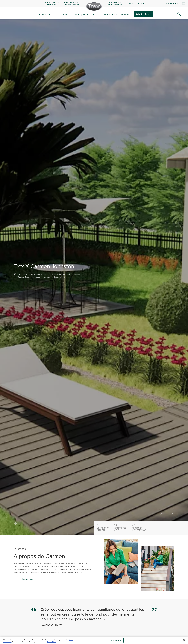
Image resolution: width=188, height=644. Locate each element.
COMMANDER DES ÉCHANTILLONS (72, 3)
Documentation (136, 3)
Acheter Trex (142, 14)
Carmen (104, 528)
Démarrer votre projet (114, 14)
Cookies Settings (116, 640)
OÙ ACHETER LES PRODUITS (52, 3)
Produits (43, 14)
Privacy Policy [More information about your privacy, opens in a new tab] (51, 642)
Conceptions (140, 528)
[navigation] (94, 3)
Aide (122, 528)
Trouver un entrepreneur (115, 3)
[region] (94, 640)
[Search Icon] (179, 14)
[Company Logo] (94, 6)
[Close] (184, 640)
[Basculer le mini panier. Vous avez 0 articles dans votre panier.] (183, 4)
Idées (61, 14)
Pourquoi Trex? (84, 14)
